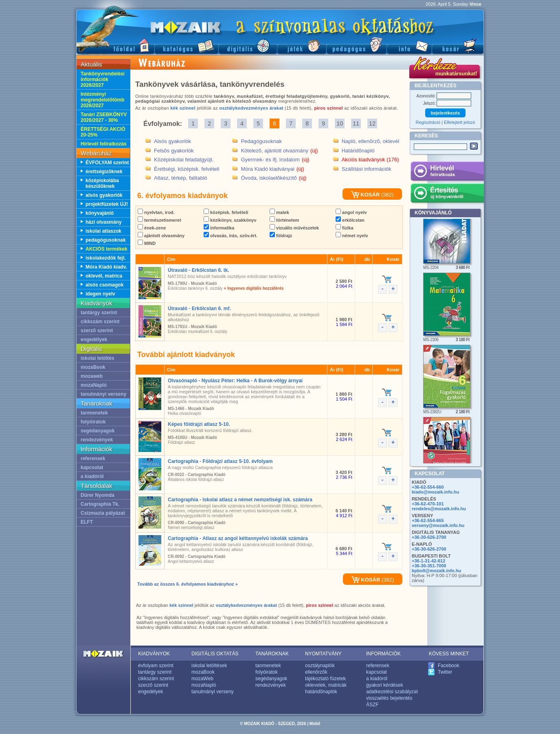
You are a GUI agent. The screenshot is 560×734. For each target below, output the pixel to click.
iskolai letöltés (98, 358)
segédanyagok (98, 431)
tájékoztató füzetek (325, 679)
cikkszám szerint (100, 322)
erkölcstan (350, 220)
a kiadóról (92, 476)
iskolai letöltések (209, 666)
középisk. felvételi (226, 212)
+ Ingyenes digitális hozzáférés (254, 288)
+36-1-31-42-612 (428, 561)
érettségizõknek (104, 172)
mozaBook (93, 367)
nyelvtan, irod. (156, 212)
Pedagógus (356, 45)
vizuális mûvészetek (294, 228)
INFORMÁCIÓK (383, 654)
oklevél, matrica (104, 276)
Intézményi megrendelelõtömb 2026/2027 (102, 100)
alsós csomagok (104, 285)
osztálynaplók (320, 666)
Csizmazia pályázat (103, 513)
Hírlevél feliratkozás (104, 144)
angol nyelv (351, 212)
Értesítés (447, 194)
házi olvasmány (104, 222)
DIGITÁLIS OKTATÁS (215, 654)
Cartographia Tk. (100, 504)
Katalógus (186, 45)
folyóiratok (93, 422)
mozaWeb (202, 679)
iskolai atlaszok (103, 231)
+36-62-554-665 (428, 520)
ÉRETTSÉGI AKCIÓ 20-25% (103, 132)
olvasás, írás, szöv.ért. (231, 236)
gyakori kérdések (385, 685)
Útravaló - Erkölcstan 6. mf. (199, 309)
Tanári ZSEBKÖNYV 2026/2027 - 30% (104, 117)
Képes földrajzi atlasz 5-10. (199, 424)
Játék (302, 45)
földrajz (281, 236)
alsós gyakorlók (104, 195)
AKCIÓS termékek (107, 249)
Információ (409, 45)
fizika (345, 228)
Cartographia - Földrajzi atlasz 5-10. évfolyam (220, 461)
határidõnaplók (321, 692)
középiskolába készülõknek (102, 183)
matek (279, 212)
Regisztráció (428, 122)
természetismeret (159, 220)
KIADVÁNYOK (154, 654)
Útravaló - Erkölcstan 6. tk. (199, 270)
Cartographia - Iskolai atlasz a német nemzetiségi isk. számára (240, 500)
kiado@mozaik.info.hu (435, 492)
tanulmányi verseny (103, 394)
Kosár (458, 45)
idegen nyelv (100, 294)
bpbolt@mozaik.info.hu (436, 571)
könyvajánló (100, 213)
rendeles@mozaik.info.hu (439, 509)
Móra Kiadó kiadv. (106, 267)
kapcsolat (92, 467)
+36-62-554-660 (428, 487)
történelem (284, 220)
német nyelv (352, 236)
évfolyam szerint (156, 666)
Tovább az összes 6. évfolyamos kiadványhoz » (188, 584)
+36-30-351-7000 (429, 566)
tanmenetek (94, 413)
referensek (93, 458)
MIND (147, 243)
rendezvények (97, 440)
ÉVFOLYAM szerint (107, 163)
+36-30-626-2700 (429, 537)
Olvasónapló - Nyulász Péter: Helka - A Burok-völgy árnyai (235, 381)
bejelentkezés (446, 113)
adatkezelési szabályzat (392, 692)
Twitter (445, 672)
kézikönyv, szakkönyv (230, 220)
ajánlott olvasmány (161, 236)
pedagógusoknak (106, 240)
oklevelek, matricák (326, 685)
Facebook (449, 666)
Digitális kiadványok (248, 45)
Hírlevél (447, 172)
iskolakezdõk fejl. (106, 258)
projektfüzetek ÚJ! (107, 204)
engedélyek (94, 339)
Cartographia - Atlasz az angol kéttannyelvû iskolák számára (238, 538)
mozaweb (92, 376)
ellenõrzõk (316, 672)
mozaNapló (94, 385)
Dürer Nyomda (98, 495)
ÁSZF (372, 705)
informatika (219, 228)
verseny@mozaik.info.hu (438, 525)
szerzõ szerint (97, 331)
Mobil (315, 724)
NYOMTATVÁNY (323, 654)
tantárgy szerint (99, 313)
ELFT (87, 522)
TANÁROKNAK (272, 654)
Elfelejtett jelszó (459, 122)
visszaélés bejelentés (389, 698)
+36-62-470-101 (428, 504)
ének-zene (152, 228)
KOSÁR (366, 195)
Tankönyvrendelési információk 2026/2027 (103, 79)
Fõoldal (115, 45)
